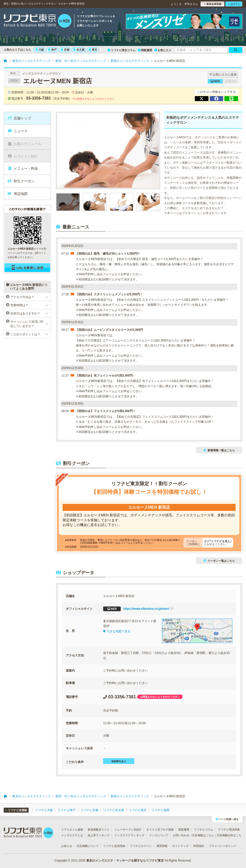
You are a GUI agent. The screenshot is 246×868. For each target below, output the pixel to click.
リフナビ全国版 (16, 810)
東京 (93, 50)
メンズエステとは (72, 835)
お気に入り (163, 50)
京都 (65, 50)
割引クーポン (21, 181)
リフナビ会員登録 (114, 846)
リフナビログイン (141, 846)
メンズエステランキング (129, 835)
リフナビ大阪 (44, 810)
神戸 (52, 50)
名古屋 (79, 50)
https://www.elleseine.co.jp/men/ (138, 609)
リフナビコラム (204, 830)
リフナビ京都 (89, 810)
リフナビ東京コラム (122, 50)
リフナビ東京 (138, 810)
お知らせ (67, 846)
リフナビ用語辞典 (229, 830)
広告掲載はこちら (203, 835)
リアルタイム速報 (72, 830)
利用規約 (199, 846)
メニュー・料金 (23, 168)
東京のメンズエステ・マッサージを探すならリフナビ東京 (125, 861)
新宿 (13, 73)
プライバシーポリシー (223, 846)
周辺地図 (18, 194)
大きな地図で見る (117, 631)
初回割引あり (119, 761)
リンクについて (159, 835)
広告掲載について (88, 846)
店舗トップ (19, 118)
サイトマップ (180, 846)
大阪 (40, 50)
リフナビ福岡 (161, 810)
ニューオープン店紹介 (128, 830)
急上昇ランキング (99, 835)
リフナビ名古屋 (114, 810)
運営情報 (162, 846)
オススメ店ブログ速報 (160, 830)
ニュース (18, 131)
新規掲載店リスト (99, 830)
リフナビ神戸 (67, 810)
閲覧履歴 (145, 50)
